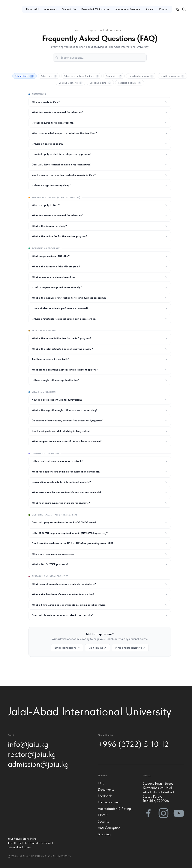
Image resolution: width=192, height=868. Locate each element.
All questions (24, 76)
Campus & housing (70, 83)
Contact (164, 9)
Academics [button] (50, 9)
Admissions (49, 76)
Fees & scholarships (141, 76)
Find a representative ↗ (130, 648)
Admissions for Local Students (81, 76)
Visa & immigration (172, 76)
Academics (114, 76)
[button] (10, 31)
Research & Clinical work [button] (95, 9)
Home (75, 30)
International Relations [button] (127, 9)
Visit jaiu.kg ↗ (97, 648)
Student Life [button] (69, 9)
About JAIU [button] (32, 9)
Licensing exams (100, 83)
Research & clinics (130, 83)
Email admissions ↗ (67, 648)
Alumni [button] (150, 9)
